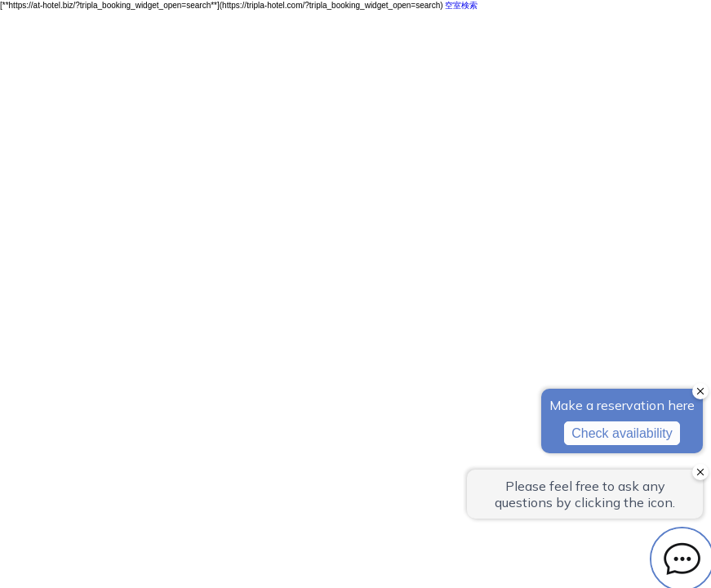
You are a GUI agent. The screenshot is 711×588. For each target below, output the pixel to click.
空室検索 (461, 5)
